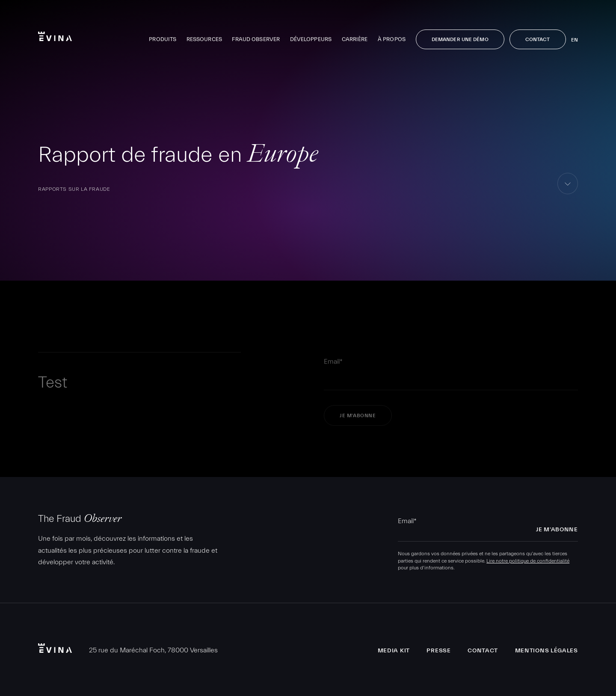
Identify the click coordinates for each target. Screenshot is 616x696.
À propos (392, 39)
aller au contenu (568, 194)
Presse (438, 651)
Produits (163, 39)
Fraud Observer (256, 39)
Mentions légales (546, 651)
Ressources (204, 39)
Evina (55, 36)
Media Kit (394, 651)
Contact (538, 39)
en (575, 40)
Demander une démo (460, 39)
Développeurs (311, 39)
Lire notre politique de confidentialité (528, 561)
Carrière (355, 39)
